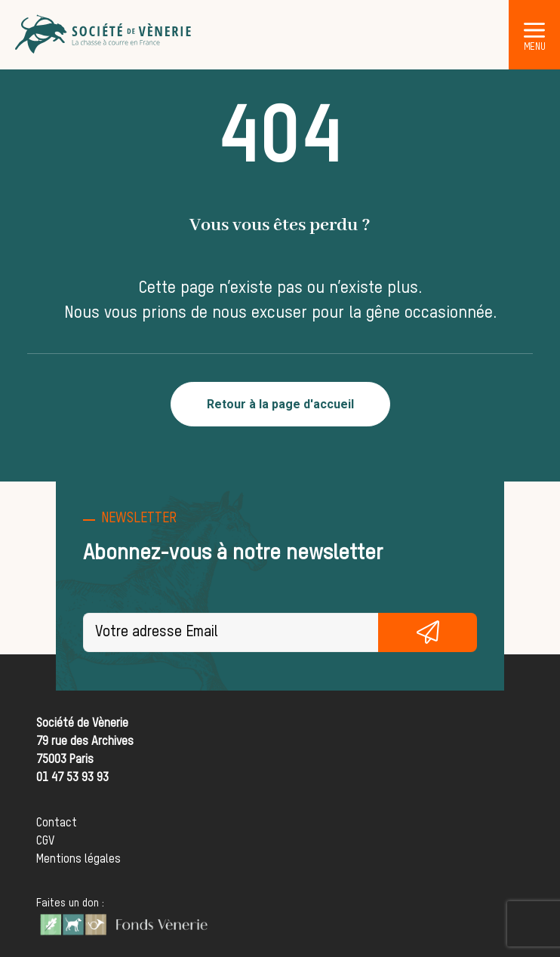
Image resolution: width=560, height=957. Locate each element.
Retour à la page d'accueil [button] (280, 404)
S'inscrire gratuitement (427, 632)
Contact (57, 823)
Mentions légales (78, 860)
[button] (534, 29)
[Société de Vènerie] (104, 35)
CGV (45, 842)
